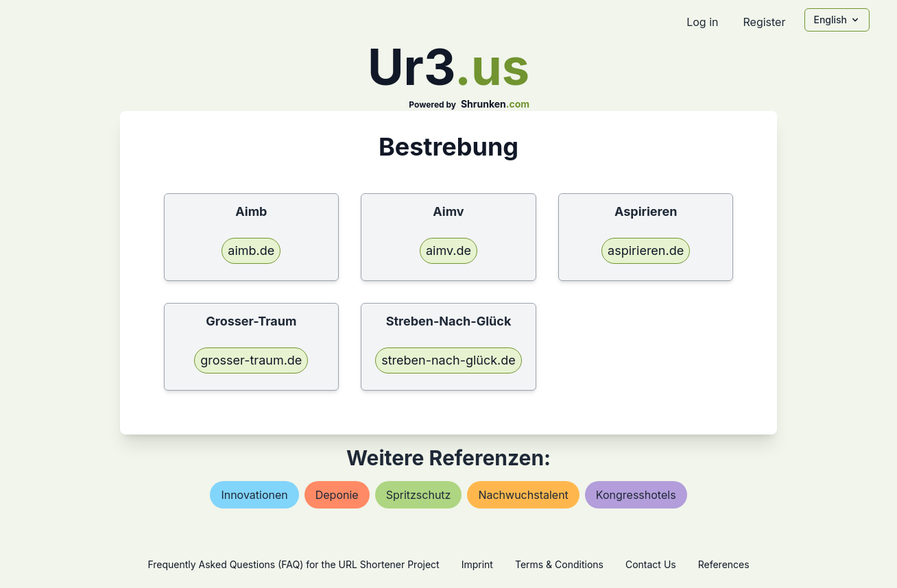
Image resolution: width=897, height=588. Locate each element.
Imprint (477, 564)
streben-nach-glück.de (449, 360)
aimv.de (449, 250)
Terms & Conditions (559, 564)
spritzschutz (419, 495)
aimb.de (251, 250)
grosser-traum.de (251, 360)
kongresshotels (636, 495)
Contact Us (651, 564)
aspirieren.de (646, 250)
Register (764, 22)
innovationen (254, 495)
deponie (337, 495)
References (724, 564)
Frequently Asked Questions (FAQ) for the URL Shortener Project (293, 564)
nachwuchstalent (523, 495)
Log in (702, 22)
